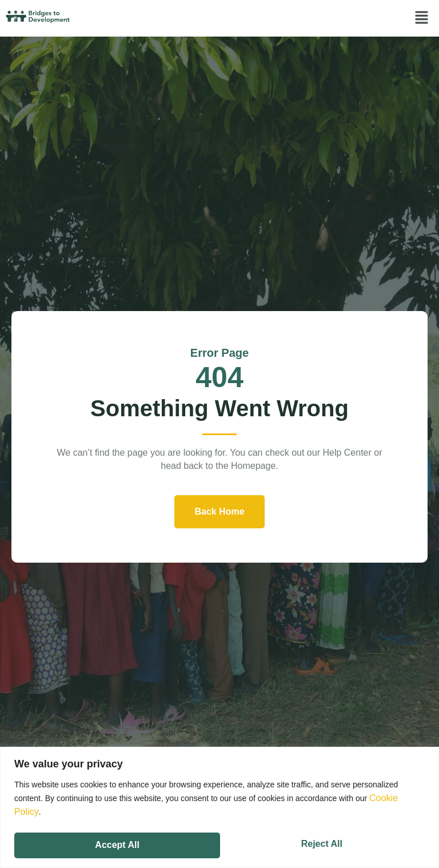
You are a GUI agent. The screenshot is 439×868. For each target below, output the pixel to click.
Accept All (322, 841)
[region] (219, 805)
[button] (422, 18)
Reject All (115, 841)
